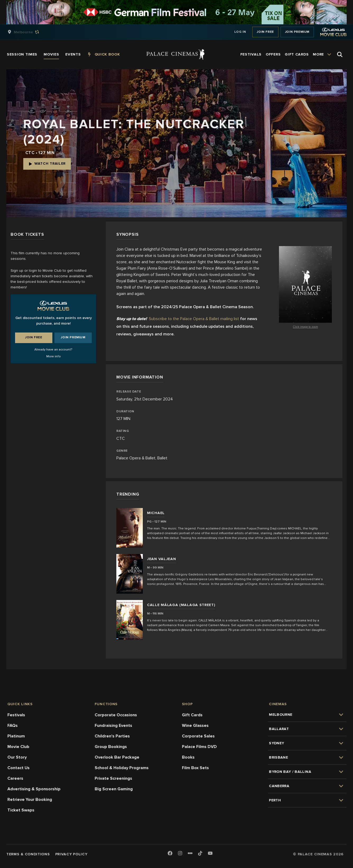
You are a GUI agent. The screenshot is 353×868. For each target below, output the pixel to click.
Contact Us (19, 768)
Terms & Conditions (28, 854)
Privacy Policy (71, 854)
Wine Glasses (195, 726)
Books (188, 757)
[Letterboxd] (190, 853)
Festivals (16, 715)
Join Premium (297, 32)
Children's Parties (112, 736)
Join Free (265, 32)
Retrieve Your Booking (30, 800)
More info (54, 356)
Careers (15, 778)
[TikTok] (200, 853)
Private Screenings (113, 778)
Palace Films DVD (199, 747)
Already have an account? (53, 350)
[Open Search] (340, 54)
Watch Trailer (47, 163)
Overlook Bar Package (117, 757)
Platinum (16, 736)
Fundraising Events (113, 726)
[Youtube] (210, 854)
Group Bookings (111, 747)
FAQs (13, 726)
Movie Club (18, 747)
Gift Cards (192, 715)
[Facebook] (170, 854)
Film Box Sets (195, 768)
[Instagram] (180, 854)
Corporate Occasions (116, 715)
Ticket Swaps (21, 810)
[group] (29, 32)
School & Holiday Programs (122, 768)
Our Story (17, 757)
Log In (240, 32)
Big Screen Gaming (114, 789)
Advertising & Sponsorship (34, 789)
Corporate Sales (198, 736)
